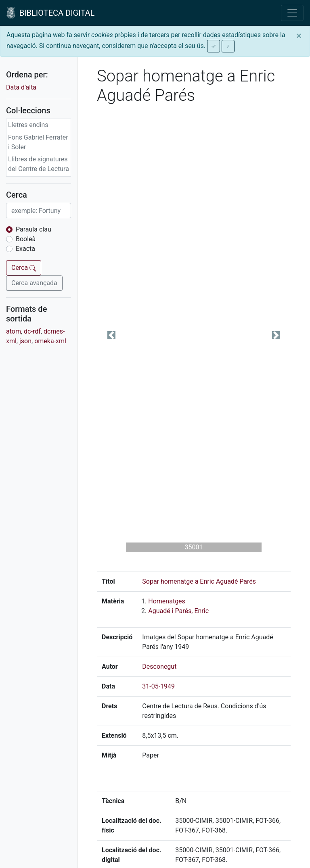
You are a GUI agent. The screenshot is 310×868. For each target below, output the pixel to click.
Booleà (26, 239)
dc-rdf (32, 331)
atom (14, 331)
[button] (111, 335)
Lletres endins (28, 125)
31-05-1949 (158, 686)
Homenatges (167, 601)
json (25, 341)
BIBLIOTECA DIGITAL (50, 13)
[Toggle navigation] (292, 13)
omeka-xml (50, 341)
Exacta (25, 249)
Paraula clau (34, 229)
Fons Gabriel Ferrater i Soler (38, 142)
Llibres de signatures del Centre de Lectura (39, 164)
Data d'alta (21, 87)
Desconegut (159, 667)
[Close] (299, 36)
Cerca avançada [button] (34, 283)
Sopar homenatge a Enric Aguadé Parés (199, 581)
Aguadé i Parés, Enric (178, 611)
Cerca (24, 268)
